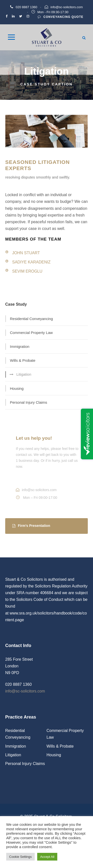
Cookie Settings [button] (20, 857)
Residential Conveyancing (31, 319)
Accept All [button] (47, 857)
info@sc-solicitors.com (67, 7)
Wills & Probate (23, 360)
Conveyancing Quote (61, 17)
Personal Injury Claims (29, 402)
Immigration (20, 346)
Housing (17, 388)
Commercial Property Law (31, 333)
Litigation (24, 374)
